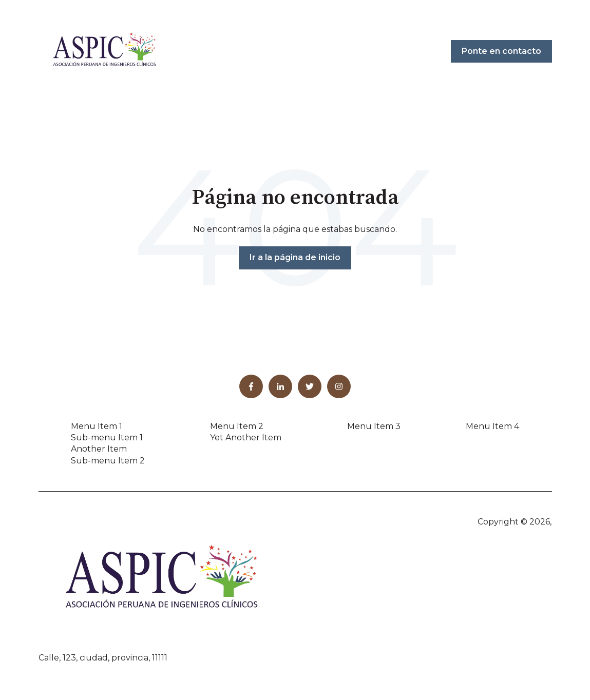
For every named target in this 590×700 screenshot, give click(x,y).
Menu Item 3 (374, 426)
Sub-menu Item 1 (107, 437)
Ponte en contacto (501, 51)
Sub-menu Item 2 (108, 461)
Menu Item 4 (492, 426)
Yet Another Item (246, 437)
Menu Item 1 (97, 426)
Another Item (99, 449)
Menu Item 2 (237, 426)
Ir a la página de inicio (295, 257)
